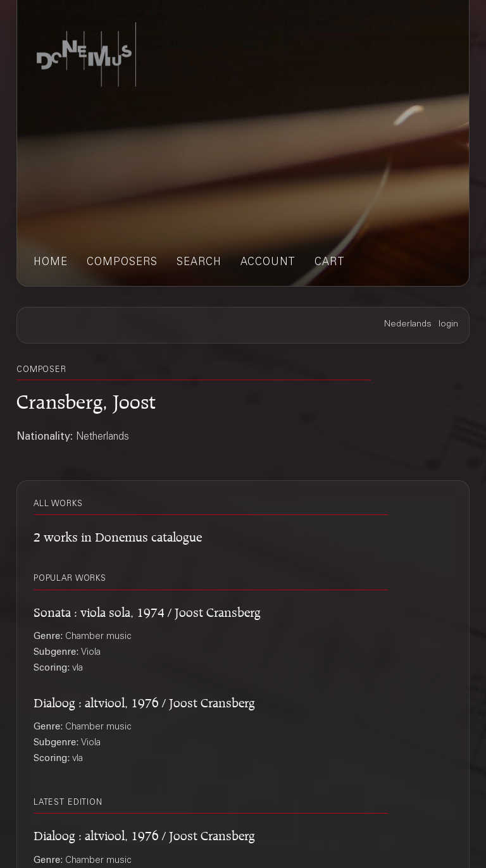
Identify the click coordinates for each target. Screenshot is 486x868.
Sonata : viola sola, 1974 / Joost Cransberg (147, 610)
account (268, 263)
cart (330, 263)
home (51, 263)
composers (122, 263)
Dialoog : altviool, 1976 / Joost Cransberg (144, 701)
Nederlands (408, 325)
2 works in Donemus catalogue (118, 535)
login (448, 325)
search (199, 263)
